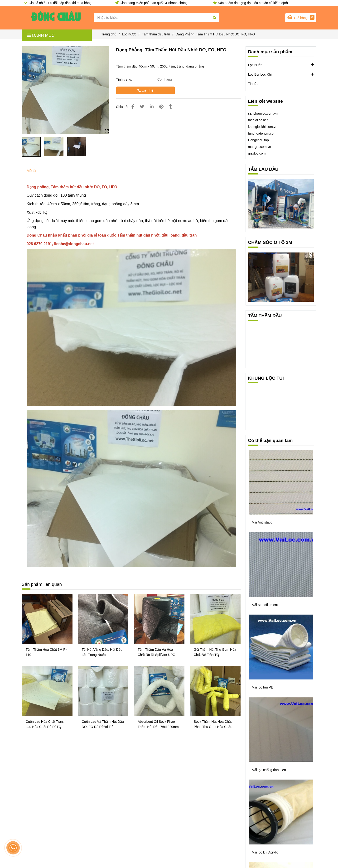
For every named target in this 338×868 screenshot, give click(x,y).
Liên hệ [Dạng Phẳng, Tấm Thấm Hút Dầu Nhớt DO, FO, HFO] (145, 90)
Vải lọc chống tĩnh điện (269, 770)
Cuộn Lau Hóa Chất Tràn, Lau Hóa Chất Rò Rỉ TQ (45, 724)
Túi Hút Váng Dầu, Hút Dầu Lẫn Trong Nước (102, 652)
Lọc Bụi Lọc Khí (281, 74)
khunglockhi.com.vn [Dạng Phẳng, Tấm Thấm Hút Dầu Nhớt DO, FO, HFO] (263, 127)
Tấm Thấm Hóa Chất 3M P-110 (46, 652)
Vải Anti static (262, 522)
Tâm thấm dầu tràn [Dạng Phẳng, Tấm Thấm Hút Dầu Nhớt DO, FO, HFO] (156, 34)
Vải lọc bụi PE (263, 687)
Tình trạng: (125, 79)
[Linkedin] (152, 107)
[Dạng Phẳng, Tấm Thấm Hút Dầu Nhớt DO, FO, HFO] (56, 18)
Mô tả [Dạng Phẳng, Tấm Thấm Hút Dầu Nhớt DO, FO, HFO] (31, 171)
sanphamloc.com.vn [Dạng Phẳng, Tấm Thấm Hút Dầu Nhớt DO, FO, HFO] (263, 113)
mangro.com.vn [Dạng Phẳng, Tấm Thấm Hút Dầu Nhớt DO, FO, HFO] (260, 147)
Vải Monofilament (265, 605)
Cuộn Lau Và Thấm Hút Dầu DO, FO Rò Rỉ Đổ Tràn (103, 724)
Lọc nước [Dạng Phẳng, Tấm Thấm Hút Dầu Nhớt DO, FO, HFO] (129, 34)
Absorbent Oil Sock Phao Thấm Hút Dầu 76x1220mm (158, 724)
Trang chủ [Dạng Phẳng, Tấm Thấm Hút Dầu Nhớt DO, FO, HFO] (109, 34)
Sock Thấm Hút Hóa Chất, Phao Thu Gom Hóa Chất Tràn (213, 725)
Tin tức (253, 84)
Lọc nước (281, 65)
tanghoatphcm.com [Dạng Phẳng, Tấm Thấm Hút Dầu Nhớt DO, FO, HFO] (262, 133)
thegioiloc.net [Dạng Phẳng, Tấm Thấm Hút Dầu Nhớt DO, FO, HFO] (258, 120)
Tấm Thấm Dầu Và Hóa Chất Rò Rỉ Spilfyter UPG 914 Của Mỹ (156, 652)
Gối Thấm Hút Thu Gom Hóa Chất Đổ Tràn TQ (215, 652)
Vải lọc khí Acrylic (265, 852)
